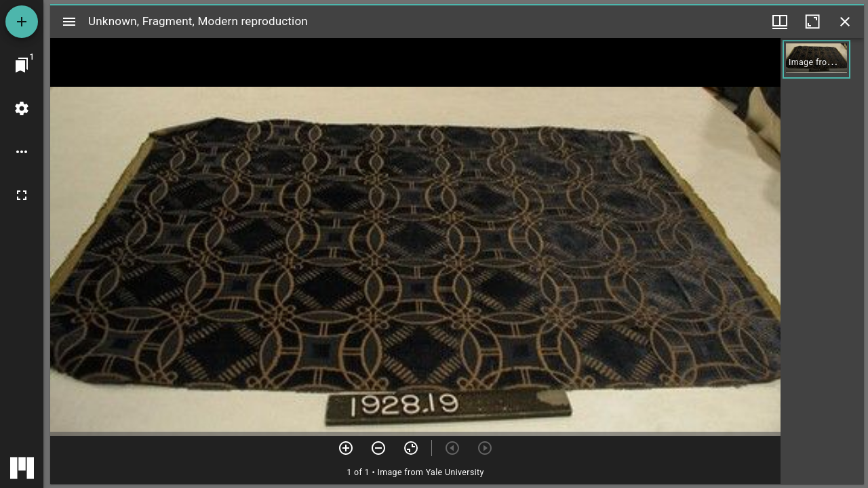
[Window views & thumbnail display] (780, 22)
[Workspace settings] (22, 108)
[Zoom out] (378, 448)
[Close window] (845, 22)
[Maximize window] (812, 22)
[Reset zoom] (411, 448)
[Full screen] (22, 195)
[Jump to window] (22, 65)
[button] (816, 59)
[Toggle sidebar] (69, 22)
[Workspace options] (22, 152)
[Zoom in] (346, 448)
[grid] (822, 261)
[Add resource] (22, 22)
